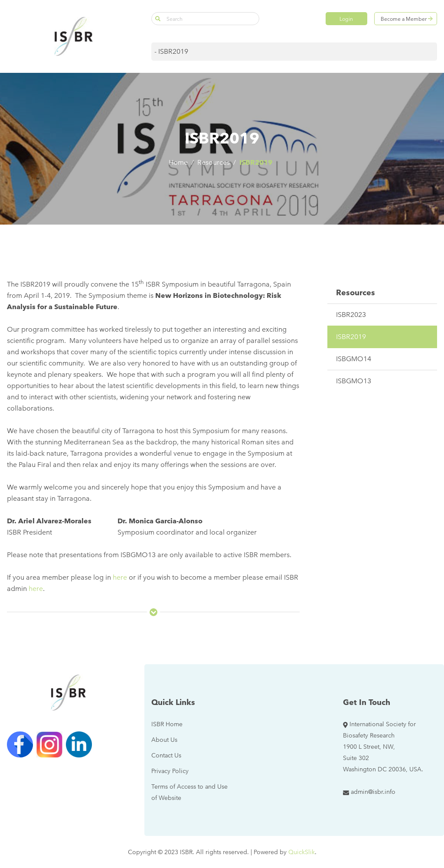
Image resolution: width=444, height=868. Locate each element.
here (120, 577)
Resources (214, 162)
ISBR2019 (256, 162)
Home (178, 162)
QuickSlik (302, 852)
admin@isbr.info (373, 792)
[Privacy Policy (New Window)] (170, 771)
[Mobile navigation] (294, 52)
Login (346, 19)
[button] (158, 19)
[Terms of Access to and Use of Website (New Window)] (192, 792)
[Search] (205, 19)
